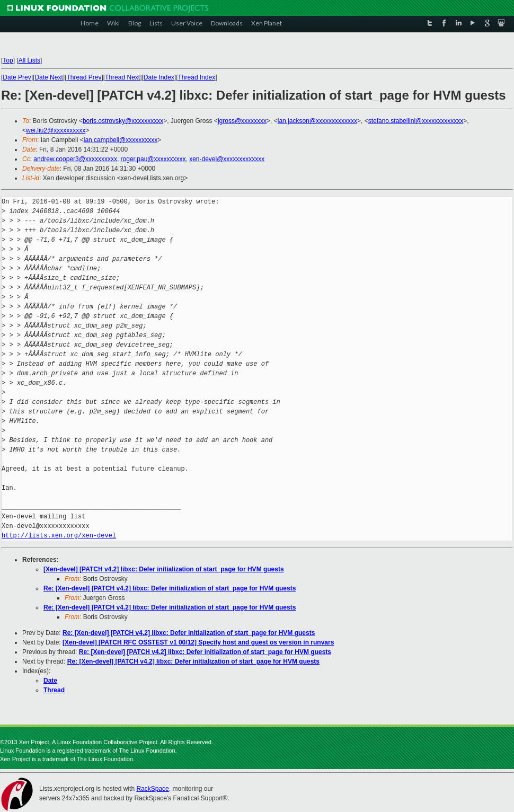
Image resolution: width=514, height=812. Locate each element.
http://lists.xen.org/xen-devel (59, 536)
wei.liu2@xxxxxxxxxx (56, 130)
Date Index (159, 77)
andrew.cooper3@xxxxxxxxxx (75, 159)
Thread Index (197, 77)
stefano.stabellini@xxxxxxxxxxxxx (416, 121)
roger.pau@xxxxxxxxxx (153, 159)
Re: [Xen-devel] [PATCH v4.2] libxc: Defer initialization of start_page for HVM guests (170, 588)
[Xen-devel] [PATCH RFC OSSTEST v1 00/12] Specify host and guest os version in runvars (198, 642)
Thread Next (122, 77)
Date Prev (17, 77)
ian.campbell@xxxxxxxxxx (121, 140)
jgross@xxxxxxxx (242, 121)
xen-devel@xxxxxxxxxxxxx (227, 159)
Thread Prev (84, 77)
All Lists (29, 60)
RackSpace (152, 789)
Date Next (48, 77)
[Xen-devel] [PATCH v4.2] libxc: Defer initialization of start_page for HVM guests (164, 569)
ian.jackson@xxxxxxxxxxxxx (317, 121)
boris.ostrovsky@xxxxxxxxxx (123, 121)
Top (8, 60)
